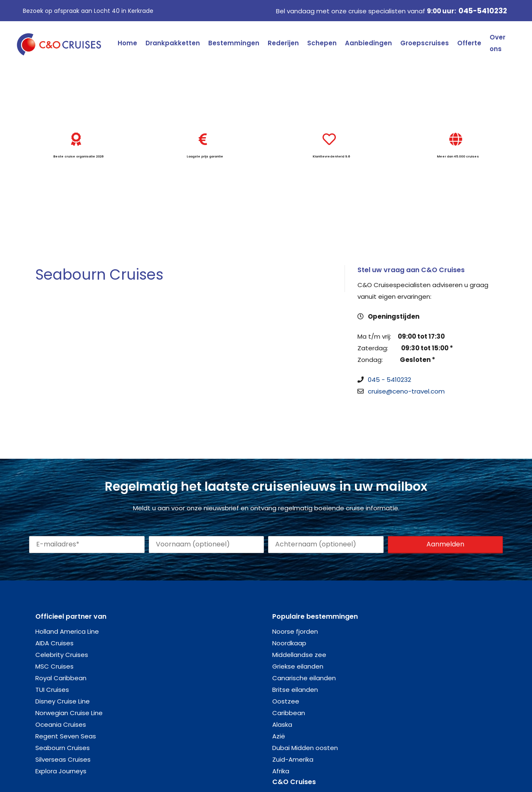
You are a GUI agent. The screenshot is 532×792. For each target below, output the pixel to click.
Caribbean (289, 713)
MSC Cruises (54, 666)
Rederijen (283, 43)
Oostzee (286, 701)
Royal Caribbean (61, 678)
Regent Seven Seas (66, 736)
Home (127, 43)
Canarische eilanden (304, 678)
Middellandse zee (299, 655)
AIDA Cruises (54, 643)
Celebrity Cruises (62, 655)
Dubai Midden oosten (305, 748)
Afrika (281, 771)
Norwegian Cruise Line (69, 713)
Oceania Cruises (61, 724)
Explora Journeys (61, 771)
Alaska (282, 724)
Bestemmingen (234, 43)
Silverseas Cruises (63, 759)
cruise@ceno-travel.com (406, 391)
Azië (279, 736)
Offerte (469, 43)
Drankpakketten (173, 43)
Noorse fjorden (295, 631)
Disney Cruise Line (63, 701)
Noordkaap (289, 643)
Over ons (498, 43)
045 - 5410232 (389, 380)
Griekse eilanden (298, 666)
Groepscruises (425, 43)
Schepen (322, 43)
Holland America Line (67, 631)
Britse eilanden (295, 690)
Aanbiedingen (368, 43)
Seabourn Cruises (63, 748)
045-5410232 (483, 11)
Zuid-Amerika (293, 759)
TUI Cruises (52, 690)
